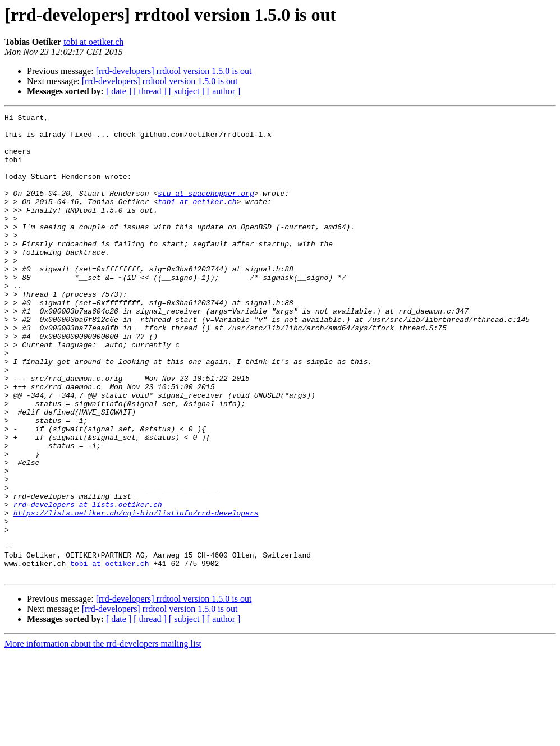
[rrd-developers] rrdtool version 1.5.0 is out (174, 71)
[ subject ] (187, 91)
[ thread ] (150, 91)
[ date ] (119, 91)
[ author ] (224, 91)
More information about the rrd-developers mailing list (103, 736)
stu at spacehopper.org (206, 210)
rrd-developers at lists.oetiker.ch (88, 583)
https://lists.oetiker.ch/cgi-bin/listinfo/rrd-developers (136, 593)
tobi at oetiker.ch (93, 42)
